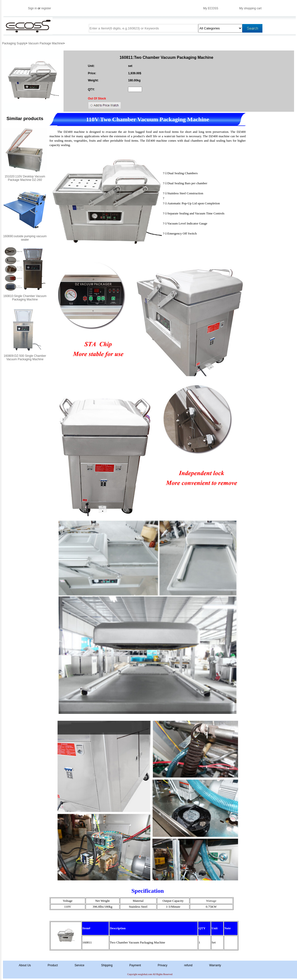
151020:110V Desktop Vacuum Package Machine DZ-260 (25, 178)
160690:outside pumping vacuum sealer (25, 238)
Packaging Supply (14, 43)
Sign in (32, 8)
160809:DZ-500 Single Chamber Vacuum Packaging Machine (25, 358)
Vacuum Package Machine (46, 43)
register (46, 8)
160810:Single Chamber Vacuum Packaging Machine (25, 298)
